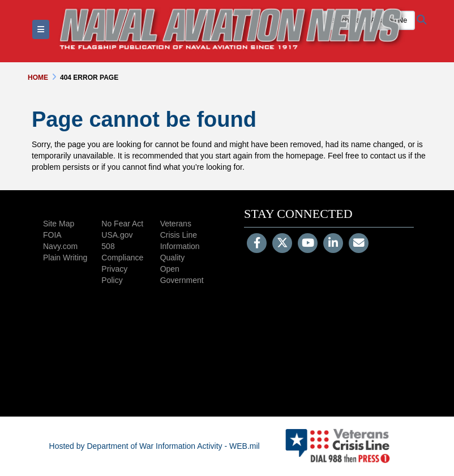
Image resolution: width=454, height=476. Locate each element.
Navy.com (60, 246)
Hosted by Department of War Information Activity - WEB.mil (155, 446)
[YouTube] (308, 244)
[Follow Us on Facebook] (257, 244)
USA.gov (117, 235)
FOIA (52, 235)
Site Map (59, 224)
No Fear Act (122, 224)
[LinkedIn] (333, 244)
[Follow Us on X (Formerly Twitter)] (282, 244)
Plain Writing (65, 258)
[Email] (359, 244)
